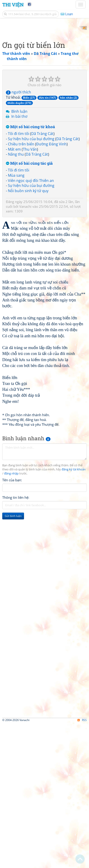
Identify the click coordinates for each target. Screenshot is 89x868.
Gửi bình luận (13, 690)
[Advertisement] (44, 71)
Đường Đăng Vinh (51, 318)
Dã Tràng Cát (42, 308)
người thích (18, 266)
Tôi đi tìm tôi (19, 308)
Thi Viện (13, 5)
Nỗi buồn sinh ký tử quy (28, 365)
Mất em (14, 323)
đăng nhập (11, 647)
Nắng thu (16, 328)
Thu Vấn (30, 323)
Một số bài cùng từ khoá (30, 301)
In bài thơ (19, 291)
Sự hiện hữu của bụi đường (31, 313)
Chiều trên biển (21, 318)
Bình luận (19, 285)
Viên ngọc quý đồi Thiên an (31, 355)
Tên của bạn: (12, 654)
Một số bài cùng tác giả (29, 338)
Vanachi (25, 381)
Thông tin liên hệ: (16, 671)
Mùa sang (16, 349)
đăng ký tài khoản (74, 644)
